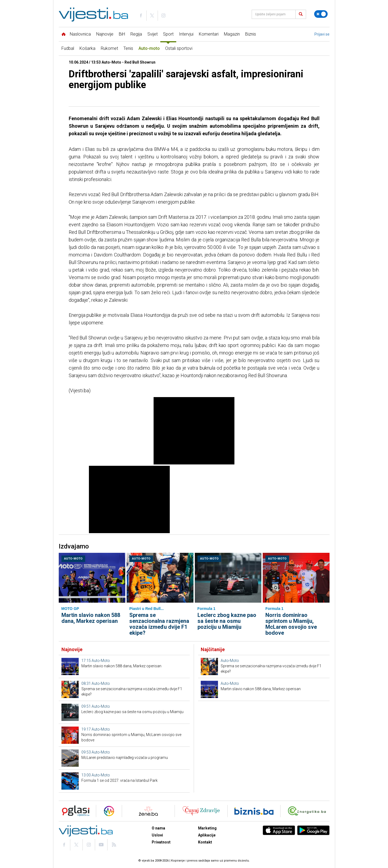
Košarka (87, 48)
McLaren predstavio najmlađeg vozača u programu (125, 758)
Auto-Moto (73, 559)
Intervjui (186, 34)
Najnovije (105, 34)
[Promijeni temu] (321, 14)
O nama (158, 828)
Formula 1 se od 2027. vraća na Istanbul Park (119, 780)
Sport (168, 34)
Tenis (128, 48)
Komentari (209, 34)
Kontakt (205, 842)
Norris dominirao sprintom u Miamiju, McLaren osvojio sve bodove (291, 624)
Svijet (153, 34)
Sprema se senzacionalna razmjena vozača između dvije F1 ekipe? (159, 624)
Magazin (232, 34)
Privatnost (161, 842)
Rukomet (109, 48)
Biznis (251, 34)
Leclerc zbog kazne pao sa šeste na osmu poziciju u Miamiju (227, 621)
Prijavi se (322, 34)
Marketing (207, 828)
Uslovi (157, 835)
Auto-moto (149, 48)
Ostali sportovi (179, 48)
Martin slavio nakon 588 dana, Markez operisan (91, 618)
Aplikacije (207, 835)
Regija (136, 34)
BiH (122, 34)
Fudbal (68, 48)
